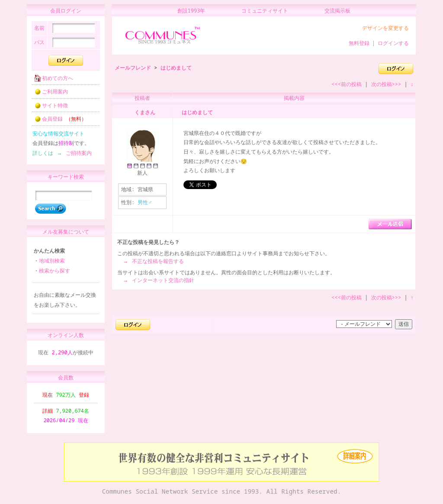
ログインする (393, 43)
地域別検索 (52, 265)
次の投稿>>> (386, 84)
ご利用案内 (48, 94)
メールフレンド (133, 68)
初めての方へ (51, 81)
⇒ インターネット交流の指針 (158, 280)
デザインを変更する (385, 28)
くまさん (145, 112)
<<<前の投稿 (347, 84)
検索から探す (55, 274)
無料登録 (359, 43)
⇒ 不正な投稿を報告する (153, 261)
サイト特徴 (48, 108)
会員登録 (58, 121)
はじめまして (176, 68)
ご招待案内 (76, 156)
